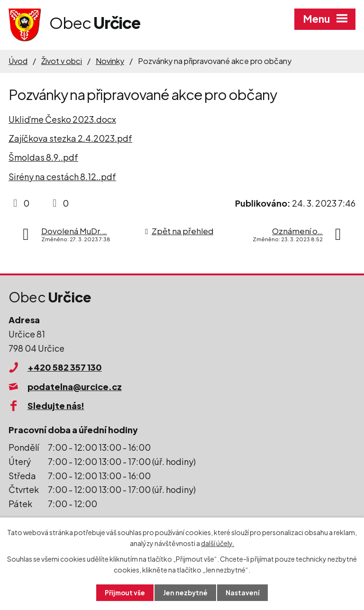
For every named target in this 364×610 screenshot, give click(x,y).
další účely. (218, 543)
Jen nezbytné (186, 592)
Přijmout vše (124, 592)
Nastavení (244, 592)
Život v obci (62, 61)
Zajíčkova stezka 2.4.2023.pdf (70, 138)
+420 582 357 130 (65, 367)
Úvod (18, 61)
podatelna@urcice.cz (75, 387)
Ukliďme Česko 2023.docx (62, 119)
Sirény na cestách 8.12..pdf (62, 177)
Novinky (110, 61)
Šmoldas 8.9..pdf (43, 157)
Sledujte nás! (56, 405)
